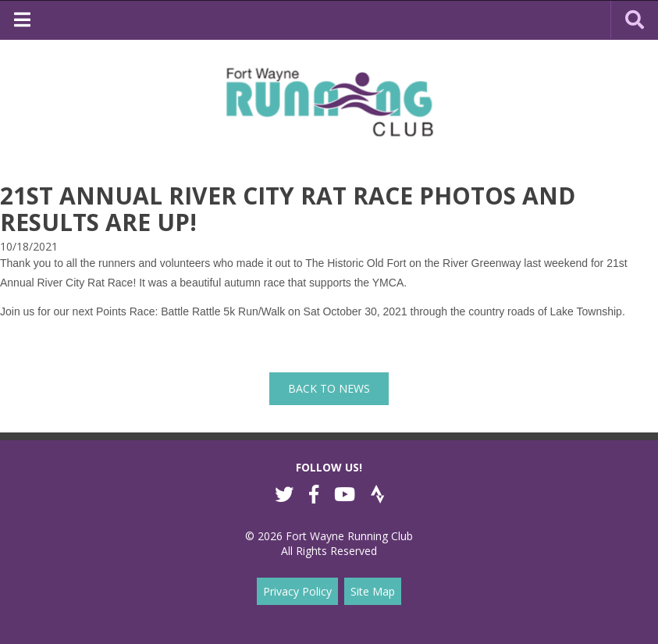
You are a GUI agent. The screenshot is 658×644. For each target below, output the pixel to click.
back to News (329, 388)
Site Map (373, 591)
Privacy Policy (297, 591)
